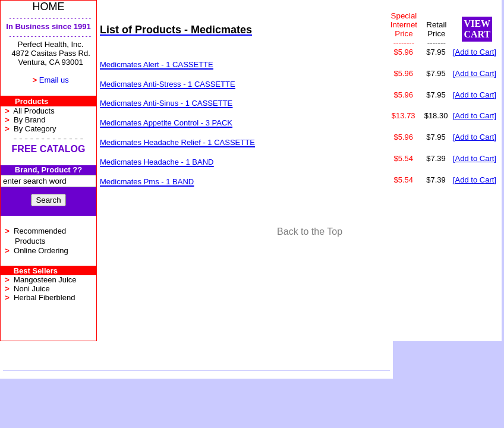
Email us (54, 80)
